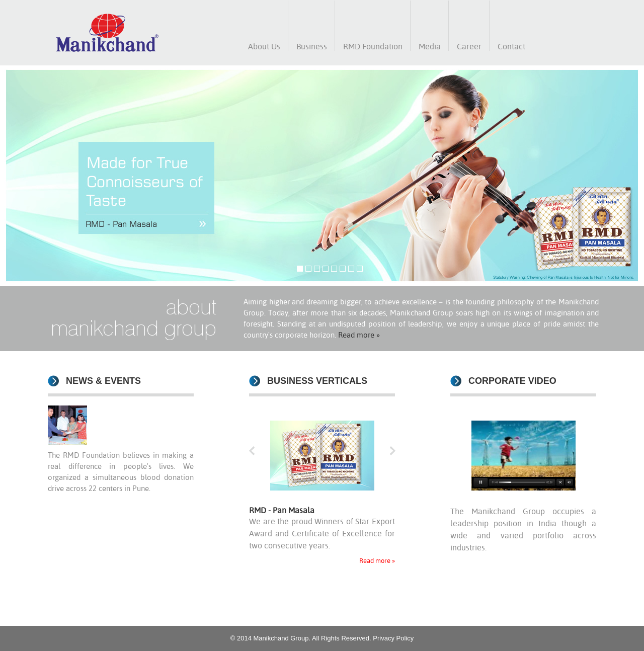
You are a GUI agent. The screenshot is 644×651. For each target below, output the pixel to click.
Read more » (359, 335)
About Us (264, 47)
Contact (511, 47)
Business (312, 47)
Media (430, 47)
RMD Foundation (373, 47)
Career (469, 47)
